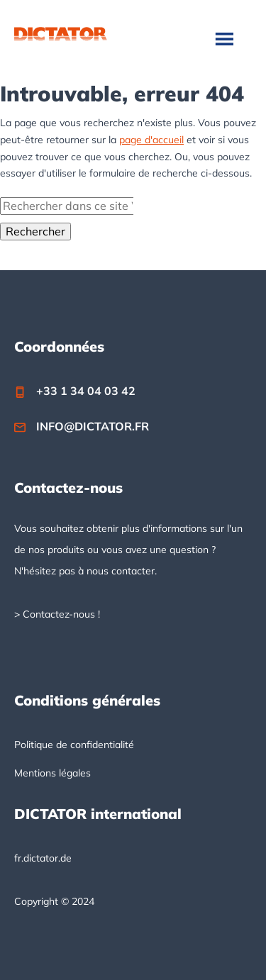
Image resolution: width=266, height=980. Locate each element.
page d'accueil (151, 140)
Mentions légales (52, 773)
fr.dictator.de (43, 858)
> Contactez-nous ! (57, 614)
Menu (226, 38)
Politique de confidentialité (74, 745)
